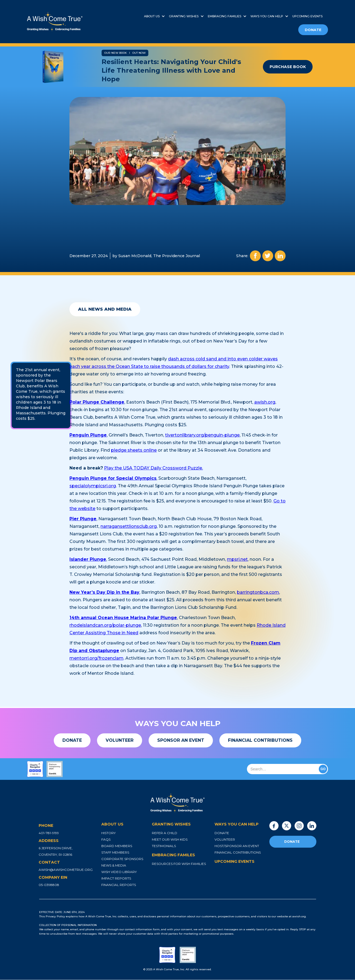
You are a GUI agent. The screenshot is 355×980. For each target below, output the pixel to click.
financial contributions (238, 852)
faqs (106, 839)
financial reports (119, 885)
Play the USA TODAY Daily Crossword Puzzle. (153, 468)
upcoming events (307, 16)
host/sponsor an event (237, 846)
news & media (114, 865)
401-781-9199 (49, 833)
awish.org (265, 402)
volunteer (225, 839)
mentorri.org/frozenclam (96, 658)
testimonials (164, 846)
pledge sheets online (134, 450)
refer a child (165, 833)
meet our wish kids (170, 839)
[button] (156, 16)
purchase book (288, 67)
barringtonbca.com (258, 592)
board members (117, 846)
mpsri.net (237, 559)
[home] (73, 22)
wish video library (119, 872)
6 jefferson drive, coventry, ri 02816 (56, 851)
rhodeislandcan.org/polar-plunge (105, 625)
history (108, 833)
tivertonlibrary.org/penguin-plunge (202, 435)
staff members (115, 852)
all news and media (105, 309)
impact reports (116, 878)
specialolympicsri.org (93, 486)
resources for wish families (179, 864)
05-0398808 (49, 885)
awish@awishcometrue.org (66, 870)
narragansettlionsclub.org (129, 526)
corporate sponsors (122, 859)
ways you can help (267, 16)
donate (313, 30)
